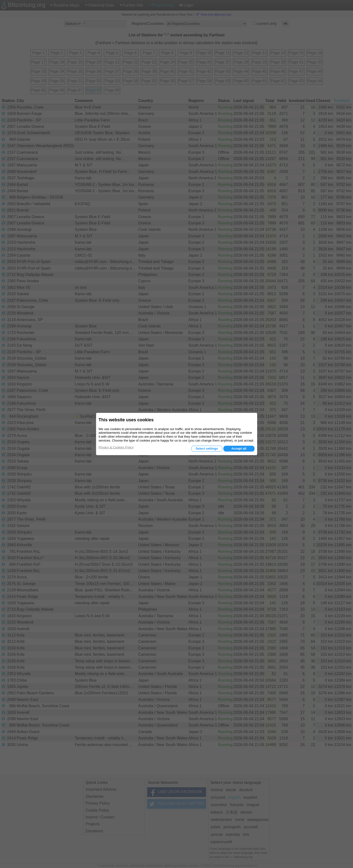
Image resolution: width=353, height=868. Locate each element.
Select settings (207, 449)
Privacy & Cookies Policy (116, 447)
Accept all (239, 449)
